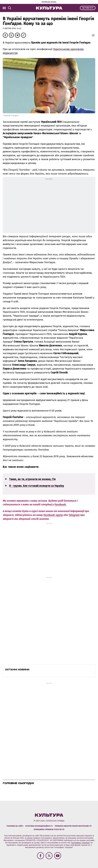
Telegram (74, 515)
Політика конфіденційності (39, 826)
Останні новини (17, 670)
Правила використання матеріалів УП (73, 826)
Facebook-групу (53, 515)
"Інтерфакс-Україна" (80, 843)
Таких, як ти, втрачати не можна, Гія (32, 479)
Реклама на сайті (15, 826)
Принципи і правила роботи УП (49, 829)
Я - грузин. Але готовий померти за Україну (37, 486)
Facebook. (60, 504)
